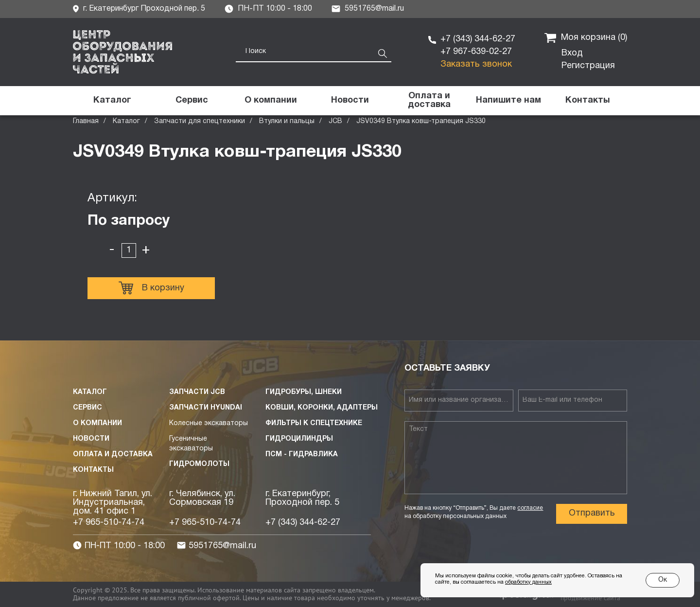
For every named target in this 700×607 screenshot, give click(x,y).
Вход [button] (572, 53)
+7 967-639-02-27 (476, 52)
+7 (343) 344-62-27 (478, 39)
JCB (335, 121)
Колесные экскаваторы (209, 423)
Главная (86, 121)
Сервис (87, 408)
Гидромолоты (199, 464)
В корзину (151, 288)
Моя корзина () (586, 38)
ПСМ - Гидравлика (302, 455)
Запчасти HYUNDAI (206, 408)
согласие (530, 508)
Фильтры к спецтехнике (314, 423)
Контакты (93, 470)
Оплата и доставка (113, 455)
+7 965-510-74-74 (109, 523)
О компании (97, 423)
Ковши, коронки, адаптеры (322, 408)
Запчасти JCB (197, 392)
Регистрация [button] (588, 66)
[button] (508, 101)
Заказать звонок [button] (476, 64)
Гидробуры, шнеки (304, 392)
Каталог (126, 121)
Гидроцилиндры (299, 439)
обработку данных (528, 582)
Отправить (592, 513)
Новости (91, 439)
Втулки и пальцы (287, 121)
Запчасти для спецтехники (200, 121)
